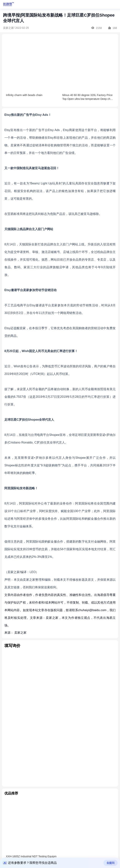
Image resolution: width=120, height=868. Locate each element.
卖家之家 (20, 633)
